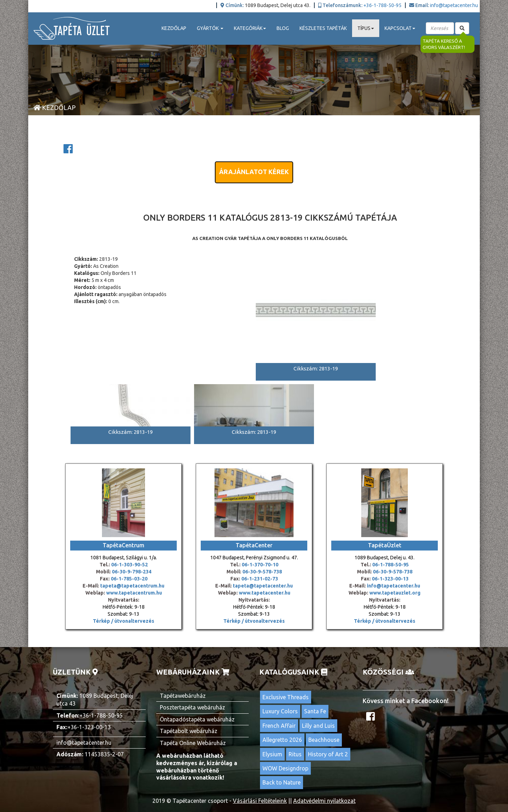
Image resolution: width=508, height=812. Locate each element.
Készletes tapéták (323, 28)
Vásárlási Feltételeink (260, 801)
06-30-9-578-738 (262, 572)
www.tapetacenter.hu (265, 593)
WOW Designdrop (285, 768)
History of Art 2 (328, 754)
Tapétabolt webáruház (189, 731)
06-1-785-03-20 (129, 579)
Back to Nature (282, 782)
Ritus (295, 754)
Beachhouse (324, 740)
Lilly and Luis (318, 726)
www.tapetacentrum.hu (134, 593)
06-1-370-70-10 (260, 565)
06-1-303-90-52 (129, 565)
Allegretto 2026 (282, 740)
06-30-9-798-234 (132, 572)
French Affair (279, 726)
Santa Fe (315, 711)
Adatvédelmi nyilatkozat (324, 801)
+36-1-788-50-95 (382, 5)
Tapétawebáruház (183, 696)
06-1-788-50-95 (391, 565)
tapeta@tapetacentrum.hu (132, 586)
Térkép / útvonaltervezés (123, 621)
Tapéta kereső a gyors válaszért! (444, 44)
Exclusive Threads (286, 697)
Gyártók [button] (210, 28)
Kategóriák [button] (250, 28)
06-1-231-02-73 (260, 579)
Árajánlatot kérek (254, 172)
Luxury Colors (280, 711)
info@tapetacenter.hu (454, 5)
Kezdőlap (174, 28)
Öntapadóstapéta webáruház (197, 719)
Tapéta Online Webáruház (193, 743)
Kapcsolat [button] (400, 28)
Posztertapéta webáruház (192, 707)
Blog (283, 28)
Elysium (272, 754)
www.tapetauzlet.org (394, 593)
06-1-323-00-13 (390, 579)
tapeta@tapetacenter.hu (263, 586)
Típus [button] (366, 28)
